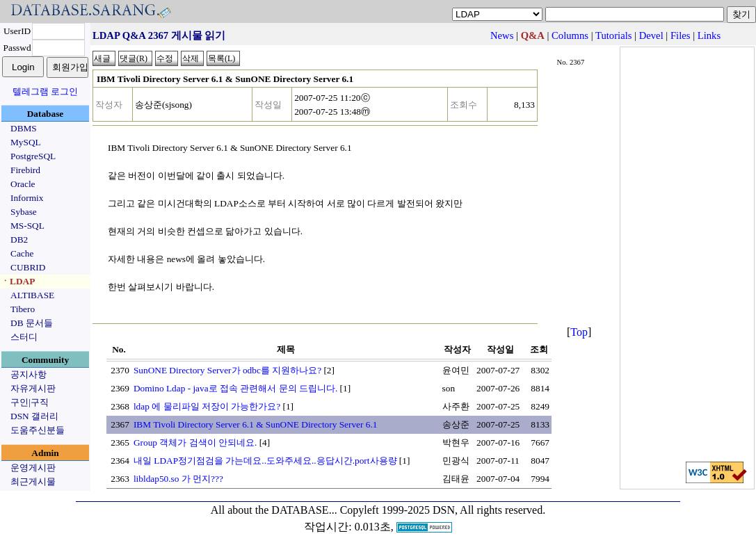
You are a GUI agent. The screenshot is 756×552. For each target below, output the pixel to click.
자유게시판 (33, 388)
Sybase (24, 212)
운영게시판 (33, 468)
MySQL (26, 142)
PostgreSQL (33, 156)
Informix (27, 198)
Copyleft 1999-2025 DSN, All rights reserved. (443, 510)
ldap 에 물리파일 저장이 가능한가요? (207, 406)
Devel (651, 35)
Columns (570, 35)
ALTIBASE (32, 295)
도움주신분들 (38, 430)
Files (681, 35)
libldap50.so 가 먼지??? (178, 479)
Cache (22, 253)
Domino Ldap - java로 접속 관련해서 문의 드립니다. (235, 388)
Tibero (23, 309)
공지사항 (29, 374)
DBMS (24, 128)
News (502, 35)
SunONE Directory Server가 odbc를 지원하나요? (227, 370)
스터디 (24, 337)
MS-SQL (27, 226)
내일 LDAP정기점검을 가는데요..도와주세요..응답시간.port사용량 (265, 461)
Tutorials (613, 35)
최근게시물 (33, 481)
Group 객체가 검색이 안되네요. (195, 443)
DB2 (19, 240)
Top (579, 332)
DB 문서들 (32, 323)
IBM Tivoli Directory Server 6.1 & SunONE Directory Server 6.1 (256, 424)
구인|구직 (30, 402)
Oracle (23, 184)
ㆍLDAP (18, 281)
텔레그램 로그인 (45, 91)
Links (709, 35)
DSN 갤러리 (34, 416)
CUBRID (28, 267)
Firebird (25, 170)
